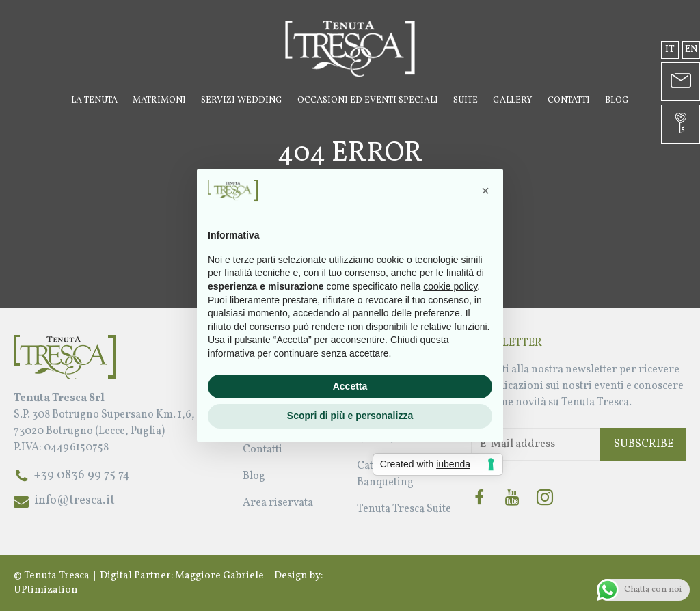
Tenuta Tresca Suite (404, 509)
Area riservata (278, 503)
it (670, 50)
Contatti (569, 100)
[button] (485, 191)
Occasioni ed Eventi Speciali (368, 100)
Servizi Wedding (242, 100)
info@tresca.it (75, 501)
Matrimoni (159, 100)
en (691, 50)
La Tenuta (94, 100)
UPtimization (46, 590)
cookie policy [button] (450, 286)
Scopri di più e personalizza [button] (350, 416)
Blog (617, 100)
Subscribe (644, 444)
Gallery (513, 100)
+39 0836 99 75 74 (82, 475)
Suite (466, 100)
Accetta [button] (350, 386)
